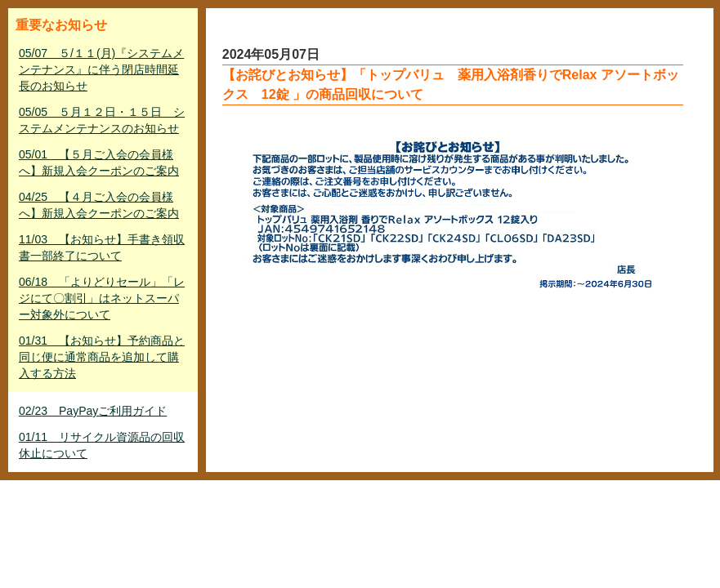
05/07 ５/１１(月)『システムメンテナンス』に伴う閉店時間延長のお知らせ (101, 69)
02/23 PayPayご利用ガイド (93, 411)
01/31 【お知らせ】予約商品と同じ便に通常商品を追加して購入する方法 (102, 357)
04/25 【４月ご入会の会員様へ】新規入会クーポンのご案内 (99, 205)
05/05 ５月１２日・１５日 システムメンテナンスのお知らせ (102, 120)
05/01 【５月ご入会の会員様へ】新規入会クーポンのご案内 (99, 163)
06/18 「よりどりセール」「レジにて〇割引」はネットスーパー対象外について (102, 298)
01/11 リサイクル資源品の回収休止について (102, 445)
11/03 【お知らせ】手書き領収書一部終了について (102, 247)
